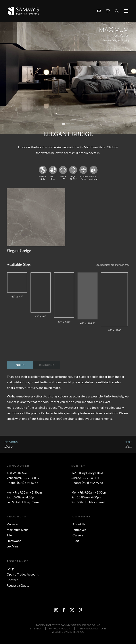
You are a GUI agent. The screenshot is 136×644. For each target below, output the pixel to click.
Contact (12, 580)
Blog (76, 541)
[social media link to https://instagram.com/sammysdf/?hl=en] (56, 610)
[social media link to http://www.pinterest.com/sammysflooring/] (80, 610)
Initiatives (79, 530)
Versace (12, 524)
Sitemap (36, 628)
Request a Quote (18, 585)
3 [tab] (72, 124)
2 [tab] (68, 124)
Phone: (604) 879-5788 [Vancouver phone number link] (22, 483)
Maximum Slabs (17, 530)
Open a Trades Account (23, 574)
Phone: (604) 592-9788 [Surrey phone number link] (87, 483)
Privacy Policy (60, 628)
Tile (9, 535)
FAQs (10, 569)
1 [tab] (64, 124)
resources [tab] (47, 365)
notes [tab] (20, 365)
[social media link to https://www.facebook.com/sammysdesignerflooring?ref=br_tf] (64, 610)
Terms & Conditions (92, 628)
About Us (79, 524)
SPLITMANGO (76, 632)
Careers (78, 535)
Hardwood (14, 541)
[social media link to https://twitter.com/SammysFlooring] (72, 610)
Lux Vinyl (13, 546)
